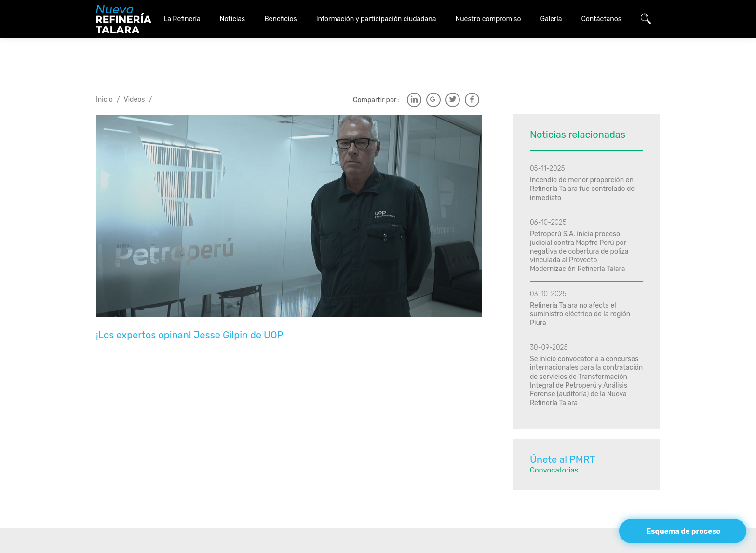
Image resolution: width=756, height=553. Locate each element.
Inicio (104, 75)
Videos (135, 75)
